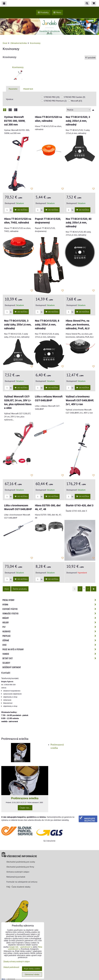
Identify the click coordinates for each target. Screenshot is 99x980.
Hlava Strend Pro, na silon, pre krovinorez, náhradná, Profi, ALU (78, 325)
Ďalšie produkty (20, 589)
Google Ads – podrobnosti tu (21, 947)
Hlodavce (50, 631)
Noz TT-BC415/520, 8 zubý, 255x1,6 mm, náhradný (47, 325)
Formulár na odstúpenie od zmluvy (22, 882)
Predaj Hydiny (50, 600)
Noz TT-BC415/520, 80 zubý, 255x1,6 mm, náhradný (79, 223)
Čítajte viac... (25, 808)
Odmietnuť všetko (32, 974)
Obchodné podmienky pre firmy (20, 867)
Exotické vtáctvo (50, 609)
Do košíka (21, 210)
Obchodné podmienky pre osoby (21, 862)
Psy (50, 627)
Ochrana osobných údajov (18, 872)
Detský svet (50, 658)
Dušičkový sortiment (12, 667)
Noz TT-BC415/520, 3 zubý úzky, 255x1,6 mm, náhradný (18, 325)
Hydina (50, 604)
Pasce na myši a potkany (50, 649)
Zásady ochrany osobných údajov (17, 961)
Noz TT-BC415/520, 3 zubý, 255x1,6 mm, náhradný (78, 121)
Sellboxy (6, 663)
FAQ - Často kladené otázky (18, 887)
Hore (7, 589)
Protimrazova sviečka (25, 798)
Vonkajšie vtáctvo (50, 613)
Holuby (50, 622)
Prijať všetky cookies (32, 969)
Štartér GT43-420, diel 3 (80, 506)
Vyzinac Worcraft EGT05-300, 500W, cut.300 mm (15, 121)
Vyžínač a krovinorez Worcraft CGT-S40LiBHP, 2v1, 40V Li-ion (80, 400)
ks (8, 210)
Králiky (50, 618)
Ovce (50, 645)
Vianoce (50, 654)
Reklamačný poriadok (16, 877)
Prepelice (50, 636)
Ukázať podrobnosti (11, 967)
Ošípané (50, 640)
